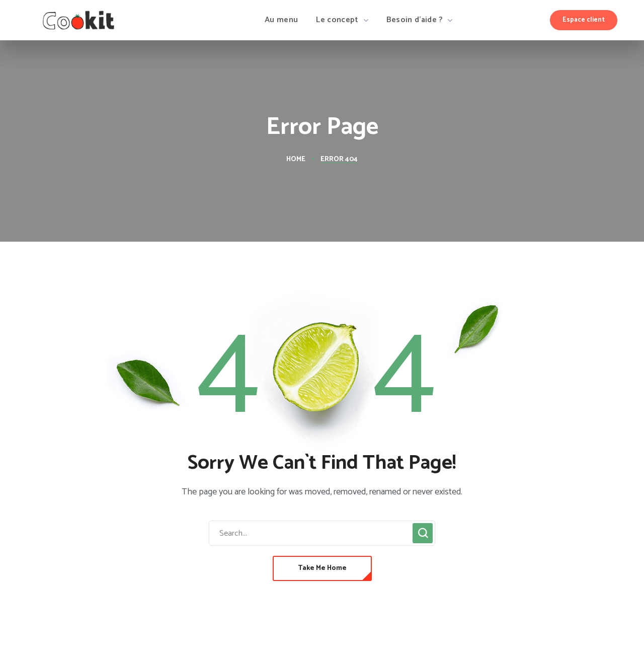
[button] (584, 20)
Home (296, 159)
